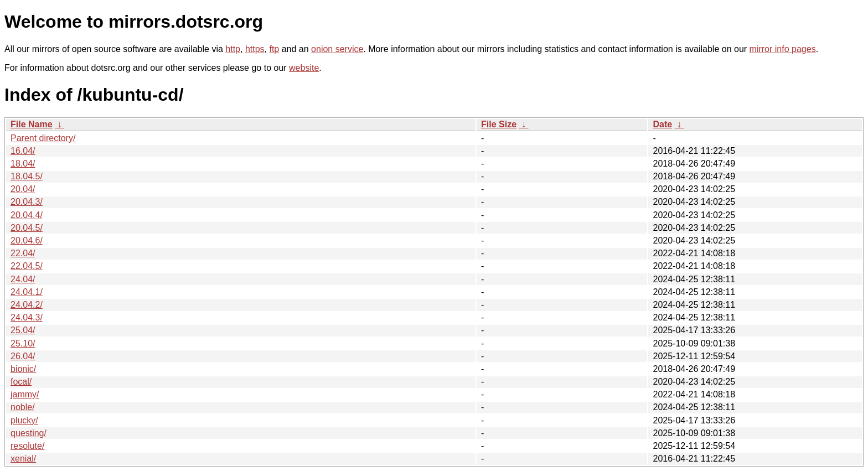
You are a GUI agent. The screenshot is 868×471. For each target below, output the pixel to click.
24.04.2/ (27, 305)
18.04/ (23, 164)
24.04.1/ (27, 292)
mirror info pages (783, 49)
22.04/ (23, 253)
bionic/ (23, 369)
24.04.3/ (27, 317)
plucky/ (24, 420)
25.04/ (23, 330)
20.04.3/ (27, 202)
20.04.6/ (27, 240)
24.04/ (23, 279)
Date (662, 124)
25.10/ (23, 343)
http (233, 49)
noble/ (23, 407)
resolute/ (27, 446)
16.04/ (23, 151)
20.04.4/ (27, 215)
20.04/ (23, 189)
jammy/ (25, 394)
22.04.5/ (27, 266)
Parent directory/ (43, 138)
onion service (337, 49)
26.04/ (23, 356)
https (255, 49)
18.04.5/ (27, 176)
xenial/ (23, 459)
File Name (32, 124)
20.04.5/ (27, 228)
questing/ (29, 433)
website (304, 68)
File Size (499, 124)
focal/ (21, 382)
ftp (274, 49)
